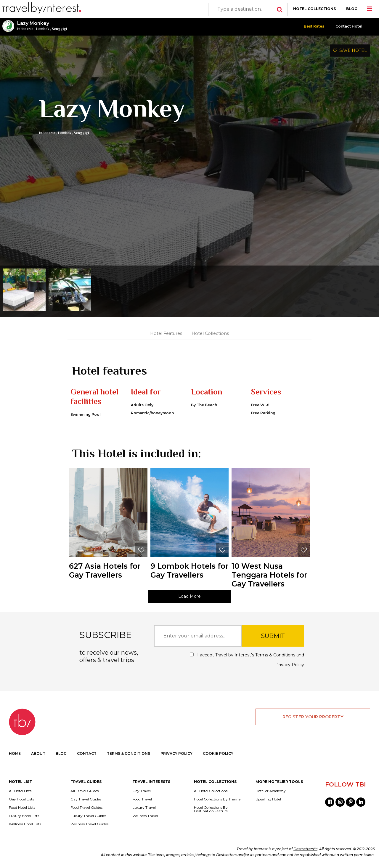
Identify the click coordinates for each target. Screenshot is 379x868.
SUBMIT (273, 636)
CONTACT (87, 753)
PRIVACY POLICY (176, 753)
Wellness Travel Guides (89, 824)
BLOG (352, 9)
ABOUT (38, 753)
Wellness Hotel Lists (25, 824)
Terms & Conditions (275, 655)
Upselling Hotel (268, 799)
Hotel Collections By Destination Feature (211, 809)
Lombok (43, 29)
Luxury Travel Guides (88, 816)
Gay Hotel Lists (21, 799)
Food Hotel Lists (22, 808)
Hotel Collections (210, 333)
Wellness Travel (145, 816)
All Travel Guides (85, 791)
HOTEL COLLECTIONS (314, 9)
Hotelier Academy (271, 791)
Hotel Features (166, 333)
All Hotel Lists (20, 791)
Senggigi (59, 29)
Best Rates (314, 26)
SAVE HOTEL (350, 50)
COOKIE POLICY (218, 753)
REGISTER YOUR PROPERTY (313, 717)
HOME (15, 753)
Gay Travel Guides (86, 799)
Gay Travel (142, 791)
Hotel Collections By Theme (217, 799)
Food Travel (142, 799)
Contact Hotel (349, 26)
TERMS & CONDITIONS (129, 753)
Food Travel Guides (86, 808)
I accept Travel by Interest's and (247, 660)
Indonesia (25, 29)
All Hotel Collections (211, 791)
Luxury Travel (144, 808)
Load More (189, 596)
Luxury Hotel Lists (24, 816)
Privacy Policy (290, 665)
